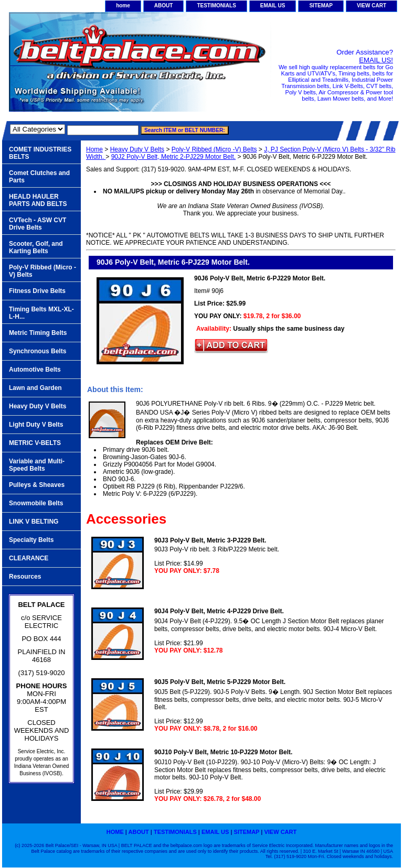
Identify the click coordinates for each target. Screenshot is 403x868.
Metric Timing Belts (38, 333)
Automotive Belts (35, 370)
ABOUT (164, 6)
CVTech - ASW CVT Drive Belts (38, 224)
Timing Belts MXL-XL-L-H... (41, 313)
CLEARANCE (29, 558)
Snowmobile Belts (36, 503)
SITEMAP (321, 6)
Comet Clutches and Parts (39, 177)
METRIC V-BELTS (35, 443)
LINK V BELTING (34, 522)
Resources (25, 577)
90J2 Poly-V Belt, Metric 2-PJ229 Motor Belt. (173, 157)
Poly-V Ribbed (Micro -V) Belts (214, 149)
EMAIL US (273, 6)
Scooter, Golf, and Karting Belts (36, 247)
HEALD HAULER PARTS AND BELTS (38, 200)
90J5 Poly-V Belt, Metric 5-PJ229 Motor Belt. (220, 682)
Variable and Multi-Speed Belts (37, 465)
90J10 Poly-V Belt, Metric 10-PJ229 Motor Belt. (223, 752)
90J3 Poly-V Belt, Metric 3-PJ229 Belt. (210, 540)
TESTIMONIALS (216, 6)
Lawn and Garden (35, 388)
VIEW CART (372, 6)
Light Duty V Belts (36, 425)
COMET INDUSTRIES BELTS (40, 153)
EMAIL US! (376, 60)
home (123, 6)
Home (94, 149)
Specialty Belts (31, 540)
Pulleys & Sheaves (37, 485)
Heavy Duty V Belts (137, 149)
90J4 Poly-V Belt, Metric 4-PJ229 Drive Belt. (219, 611)
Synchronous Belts (38, 351)
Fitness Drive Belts (37, 291)
